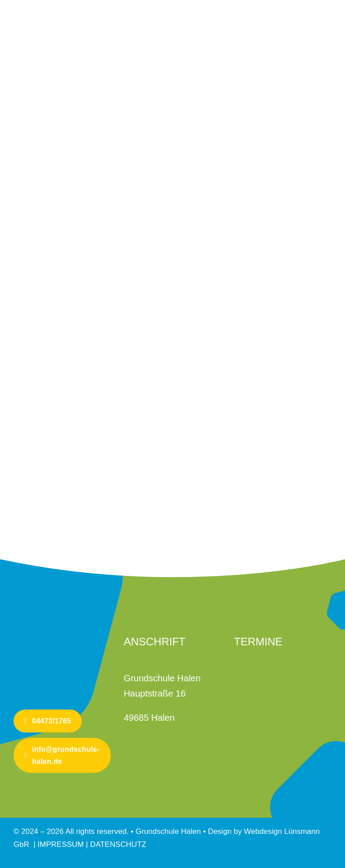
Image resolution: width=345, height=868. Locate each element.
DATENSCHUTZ (118, 844)
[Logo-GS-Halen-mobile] (47, 626)
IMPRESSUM (62, 844)
